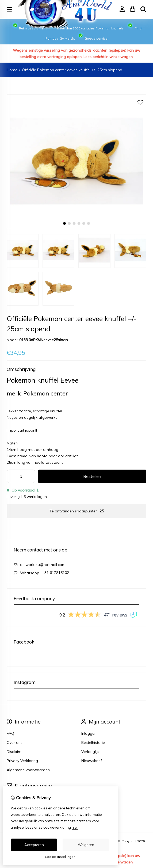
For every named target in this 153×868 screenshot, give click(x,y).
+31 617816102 (56, 573)
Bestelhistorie (93, 743)
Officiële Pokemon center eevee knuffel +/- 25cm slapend (72, 70)
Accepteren (34, 845)
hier (75, 827)
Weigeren (86, 845)
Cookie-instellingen (60, 857)
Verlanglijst (91, 752)
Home (12, 70)
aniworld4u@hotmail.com (43, 565)
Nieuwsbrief (92, 761)
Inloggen (89, 733)
